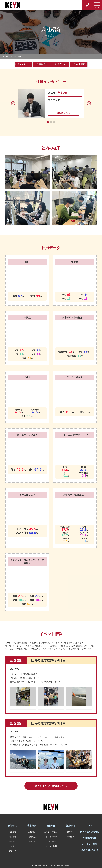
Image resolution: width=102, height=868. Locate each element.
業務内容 (32, 832)
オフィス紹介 (51, 837)
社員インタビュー (23, 64)
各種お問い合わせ (90, 850)
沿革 (13, 846)
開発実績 (32, 837)
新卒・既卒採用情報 (90, 832)
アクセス (13, 851)
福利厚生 (71, 837)
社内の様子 (42, 64)
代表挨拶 (13, 832)
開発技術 (32, 841)
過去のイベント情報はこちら (51, 786)
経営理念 (13, 837)
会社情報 (12, 826)
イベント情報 (79, 64)
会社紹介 (51, 826)
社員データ (60, 64)
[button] (48, 122)
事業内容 (32, 826)
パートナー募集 (90, 844)
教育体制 (71, 832)
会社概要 (13, 841)
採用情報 (70, 826)
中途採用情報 (90, 838)
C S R (90, 826)
